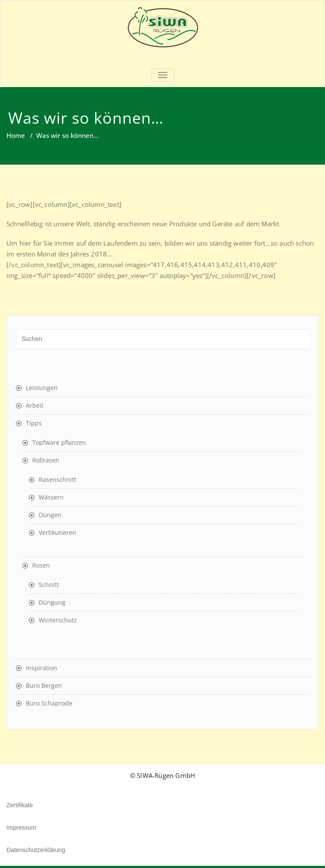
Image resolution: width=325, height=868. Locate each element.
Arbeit (35, 405)
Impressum (21, 827)
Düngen (50, 515)
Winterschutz (58, 620)
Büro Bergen (44, 685)
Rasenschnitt (57, 479)
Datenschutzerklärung (36, 850)
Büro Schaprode (49, 703)
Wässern (51, 497)
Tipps (34, 423)
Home (16, 135)
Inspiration (42, 668)
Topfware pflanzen (59, 442)
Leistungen (42, 388)
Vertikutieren (57, 532)
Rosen (41, 565)
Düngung (52, 602)
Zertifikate (20, 805)
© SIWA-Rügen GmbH (162, 775)
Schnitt (49, 585)
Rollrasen (46, 460)
